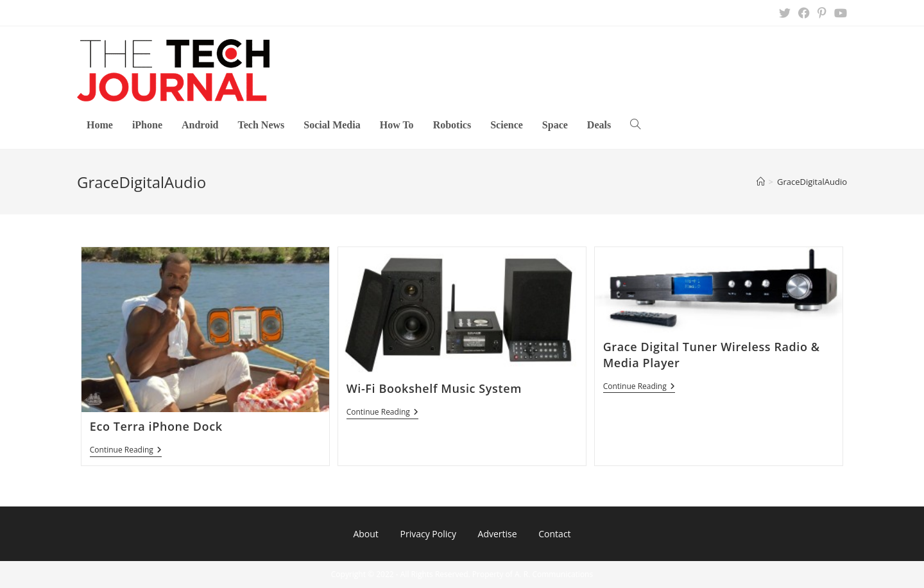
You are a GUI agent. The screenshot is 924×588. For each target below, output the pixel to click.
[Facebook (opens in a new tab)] (804, 13)
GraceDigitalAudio (812, 182)
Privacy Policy (428, 534)
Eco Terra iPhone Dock (156, 426)
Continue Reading (126, 451)
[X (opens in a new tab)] (785, 13)
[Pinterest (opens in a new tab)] (822, 13)
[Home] (761, 182)
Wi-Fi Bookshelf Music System (434, 388)
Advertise (498, 534)
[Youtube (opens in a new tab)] (839, 13)
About (365, 534)
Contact (554, 534)
